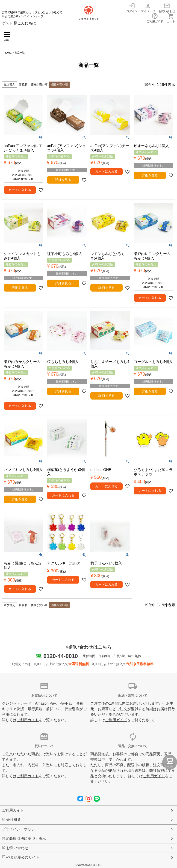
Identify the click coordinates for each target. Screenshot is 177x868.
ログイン (132, 8)
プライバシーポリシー (20, 829)
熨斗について (44, 746)
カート (171, 18)
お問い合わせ (167, 8)
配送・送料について (133, 695)
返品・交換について (133, 746)
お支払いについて (44, 695)
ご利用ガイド (155, 18)
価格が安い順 (39, 85)
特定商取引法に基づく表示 (24, 838)
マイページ (148, 8)
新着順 (23, 85)
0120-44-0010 (60, 656)
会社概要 (14, 820)
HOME (8, 53)
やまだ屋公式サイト (23, 857)
